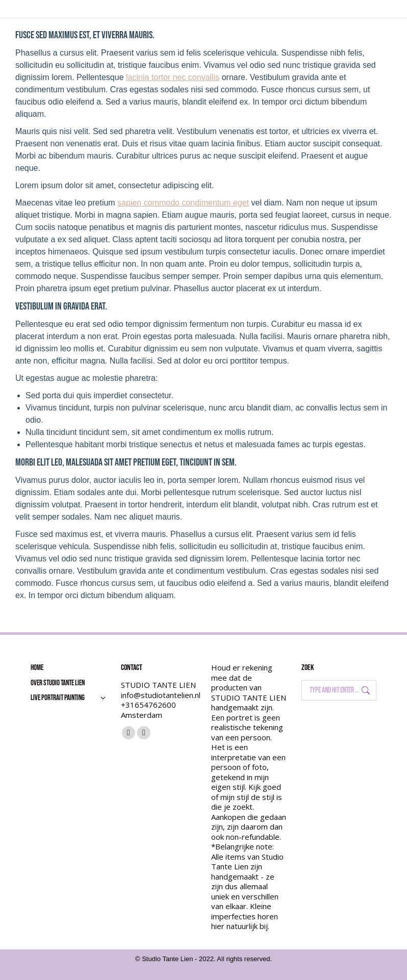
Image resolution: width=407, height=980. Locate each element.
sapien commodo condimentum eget (183, 203)
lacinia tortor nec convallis (173, 77)
